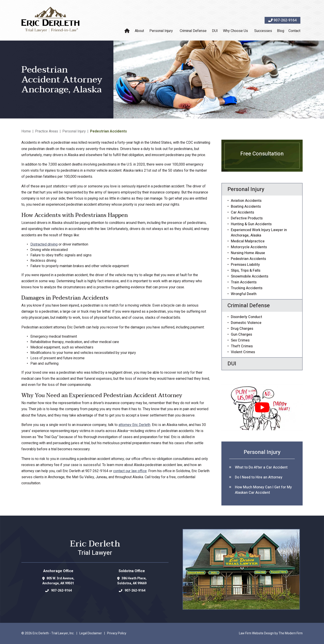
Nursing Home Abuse (248, 253)
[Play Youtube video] (262, 407)
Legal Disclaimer (91, 633)
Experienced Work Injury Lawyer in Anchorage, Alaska (259, 233)
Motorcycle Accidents (249, 247)
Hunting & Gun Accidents (251, 224)
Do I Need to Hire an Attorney (259, 477)
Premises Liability (245, 265)
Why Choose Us (235, 31)
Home (128, 31)
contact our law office (130, 471)
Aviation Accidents (246, 201)
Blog (281, 31)
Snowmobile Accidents (250, 276)
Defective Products (247, 218)
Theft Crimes (242, 346)
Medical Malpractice (248, 241)
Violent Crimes (243, 352)
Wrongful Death (244, 294)
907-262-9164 (285, 20)
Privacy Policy (117, 633)
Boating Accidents (246, 207)
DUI (215, 31)
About (139, 31)
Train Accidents (244, 282)
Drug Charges (242, 329)
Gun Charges (241, 335)
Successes (263, 31)
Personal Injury (161, 31)
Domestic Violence (246, 323)
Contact (294, 31)
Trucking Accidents (247, 288)
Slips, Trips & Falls (246, 271)
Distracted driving (44, 244)
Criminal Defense (193, 31)
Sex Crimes (240, 340)
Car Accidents (242, 212)
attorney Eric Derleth (134, 425)
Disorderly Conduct (246, 317)
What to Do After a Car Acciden (261, 467)
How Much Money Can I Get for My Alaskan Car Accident (263, 490)
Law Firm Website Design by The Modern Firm (271, 633)
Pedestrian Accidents (248, 259)
